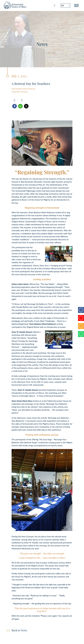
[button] (15, 106)
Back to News (19, 630)
